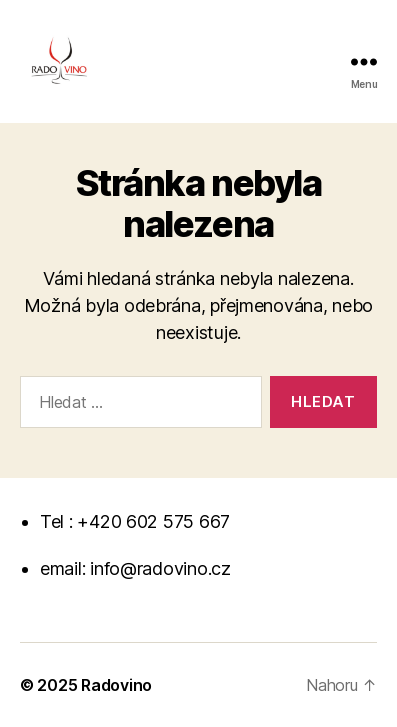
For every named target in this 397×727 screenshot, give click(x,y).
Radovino (116, 685)
